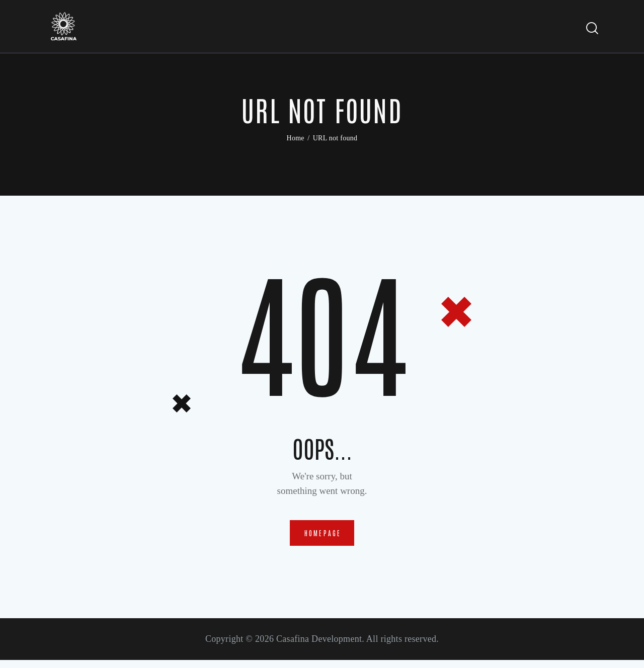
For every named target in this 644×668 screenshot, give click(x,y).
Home (296, 141)
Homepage (323, 538)
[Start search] (592, 30)
